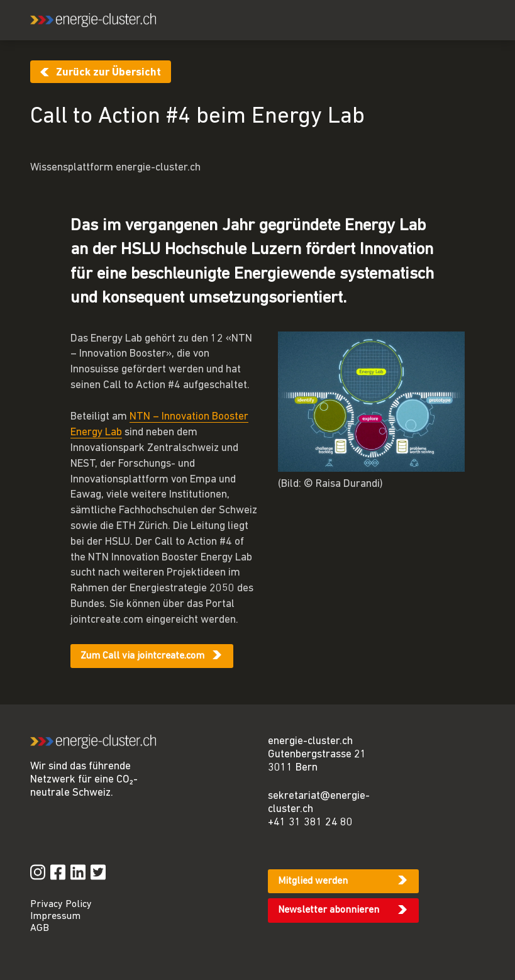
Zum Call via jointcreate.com (142, 656)
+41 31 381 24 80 (310, 822)
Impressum (55, 916)
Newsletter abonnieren (329, 910)
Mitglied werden (313, 881)
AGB (40, 928)
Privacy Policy (61, 905)
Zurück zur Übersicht (108, 73)
